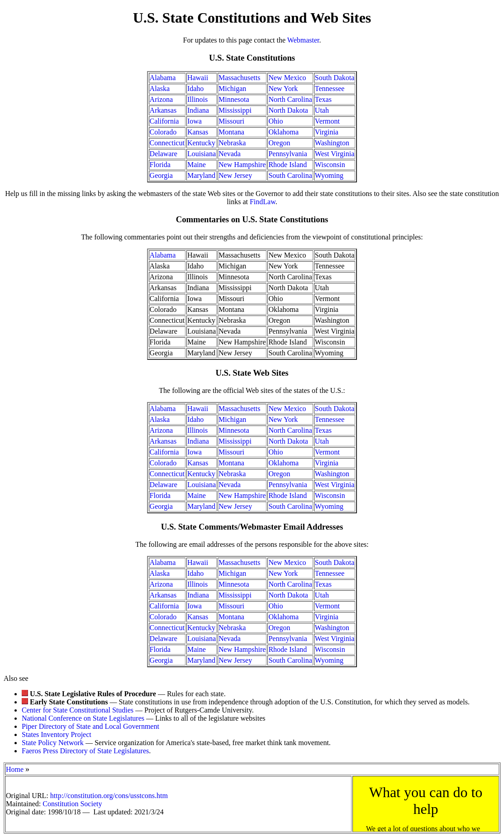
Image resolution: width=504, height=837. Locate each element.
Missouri (231, 121)
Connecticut (167, 143)
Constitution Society (72, 804)
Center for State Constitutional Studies (78, 710)
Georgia (161, 175)
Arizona (162, 99)
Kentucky (201, 143)
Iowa (195, 121)
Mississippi (235, 110)
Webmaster (303, 40)
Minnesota (234, 99)
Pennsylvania (288, 154)
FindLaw (263, 202)
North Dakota (288, 110)
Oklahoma (283, 132)
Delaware (164, 154)
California (164, 121)
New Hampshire (242, 165)
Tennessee (330, 88)
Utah (322, 110)
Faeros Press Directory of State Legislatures (85, 751)
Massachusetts (239, 78)
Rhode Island (288, 165)
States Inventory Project (57, 734)
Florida (160, 165)
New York (283, 88)
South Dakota (335, 78)
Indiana (198, 110)
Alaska (160, 88)
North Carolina (290, 99)
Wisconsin (330, 165)
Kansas (198, 132)
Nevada (230, 154)
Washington (332, 143)
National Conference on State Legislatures (83, 718)
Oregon (279, 143)
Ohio (276, 121)
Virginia (327, 132)
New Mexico (287, 78)
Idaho (195, 88)
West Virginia (335, 154)
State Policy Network (53, 743)
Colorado (163, 132)
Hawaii (198, 78)
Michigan (232, 88)
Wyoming (329, 175)
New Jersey (235, 175)
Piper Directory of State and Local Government (90, 726)
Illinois (197, 99)
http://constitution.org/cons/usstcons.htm (109, 796)
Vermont (327, 121)
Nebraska (232, 143)
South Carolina (290, 175)
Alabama (163, 78)
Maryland (201, 175)
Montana (231, 132)
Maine (197, 165)
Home (15, 769)
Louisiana (202, 154)
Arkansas (163, 110)
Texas (323, 99)
